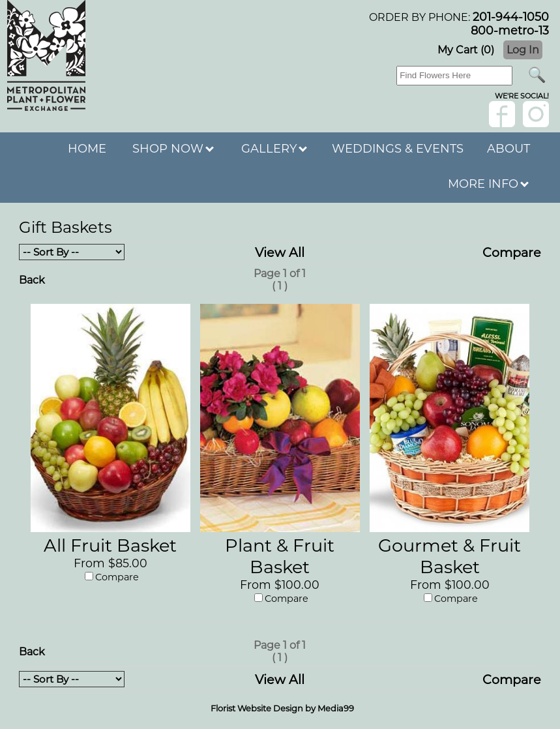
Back (32, 280)
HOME (87, 149)
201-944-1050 (511, 17)
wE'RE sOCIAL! (522, 96)
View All (280, 252)
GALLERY (274, 149)
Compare (512, 252)
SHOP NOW (173, 149)
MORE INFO (488, 184)
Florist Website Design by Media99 (282, 708)
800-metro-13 (510, 30)
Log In (523, 50)
